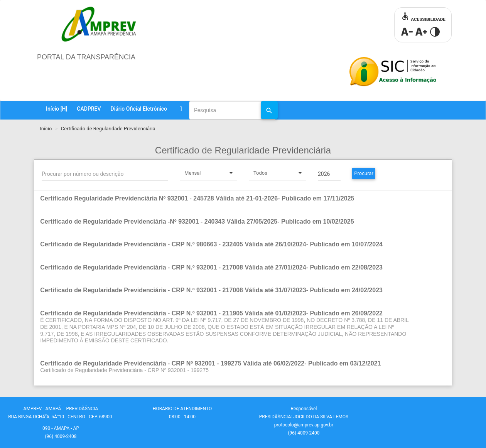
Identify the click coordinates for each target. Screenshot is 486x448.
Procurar (364, 173)
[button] (225, 199)
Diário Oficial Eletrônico (139, 109)
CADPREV (89, 109)
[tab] (243, 202)
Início (57, 109)
